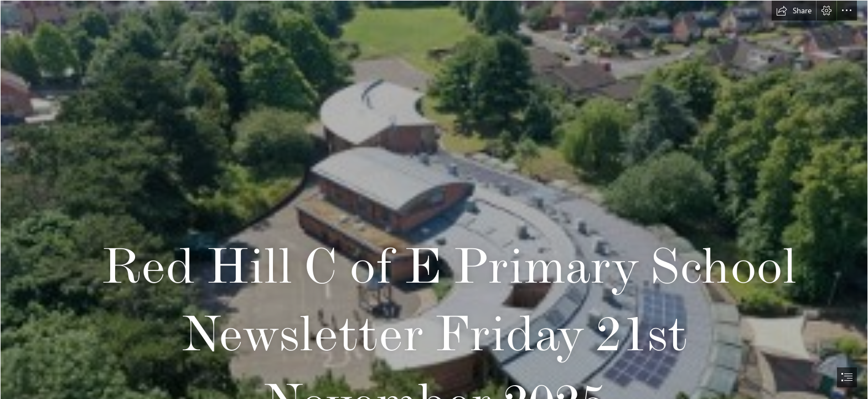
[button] (794, 11)
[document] (434, 199)
